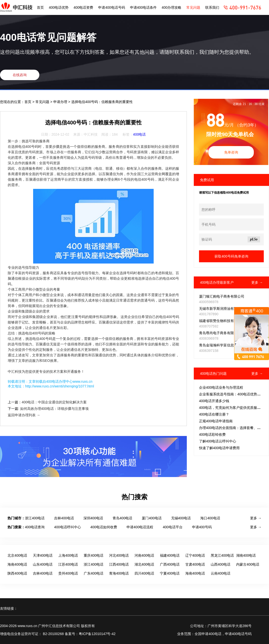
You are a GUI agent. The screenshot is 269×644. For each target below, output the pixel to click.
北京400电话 (17, 555)
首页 (40, 7)
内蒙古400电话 (248, 564)
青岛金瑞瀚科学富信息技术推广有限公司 (230, 345)
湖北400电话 (144, 564)
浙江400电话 (35, 518)
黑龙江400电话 (222, 555)
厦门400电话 (152, 518)
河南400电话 (144, 555)
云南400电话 (221, 573)
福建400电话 (170, 555)
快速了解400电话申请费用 (219, 448)
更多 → (257, 282)
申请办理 (61, 102)
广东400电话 (94, 573)
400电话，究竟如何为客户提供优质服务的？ (233, 408)
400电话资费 (83, 7)
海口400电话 (210, 518)
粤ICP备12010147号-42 (97, 634)
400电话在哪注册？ (214, 414)
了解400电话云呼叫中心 (218, 441)
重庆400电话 (94, 555)
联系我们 (212, 7)
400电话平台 (172, 527)
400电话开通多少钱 (214, 401)
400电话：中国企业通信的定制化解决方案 (54, 402)
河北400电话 (119, 555)
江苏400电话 (68, 564)
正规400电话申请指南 (216, 421)
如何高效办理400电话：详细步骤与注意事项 (54, 409)
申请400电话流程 (140, 527)
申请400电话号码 (111, 7)
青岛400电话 (122, 518)
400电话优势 (59, 7)
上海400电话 (68, 555)
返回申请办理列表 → (24, 415)
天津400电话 (43, 555)
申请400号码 (202, 527)
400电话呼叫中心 (67, 527)
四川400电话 (144, 573)
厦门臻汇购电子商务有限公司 (222, 296)
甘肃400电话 (195, 564)
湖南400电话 (246, 555)
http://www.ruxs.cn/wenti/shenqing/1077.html (60, 386)
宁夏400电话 (170, 573)
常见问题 (193, 7)
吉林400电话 (64, 518)
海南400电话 (17, 564)
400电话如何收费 (104, 527)
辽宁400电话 (195, 555)
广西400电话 (170, 564)
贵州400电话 (68, 573)
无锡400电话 (181, 518)
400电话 (139, 134)
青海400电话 (119, 573)
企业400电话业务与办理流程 (221, 387)
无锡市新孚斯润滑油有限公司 (222, 309)
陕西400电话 (17, 573)
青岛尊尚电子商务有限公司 (220, 333)
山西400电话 (221, 564)
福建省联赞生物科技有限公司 (222, 321)
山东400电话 (43, 564)
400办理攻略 (171, 7)
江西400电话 (119, 564)
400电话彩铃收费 (212, 434)
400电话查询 (35, 527)
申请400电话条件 (143, 7)
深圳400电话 (93, 518)
